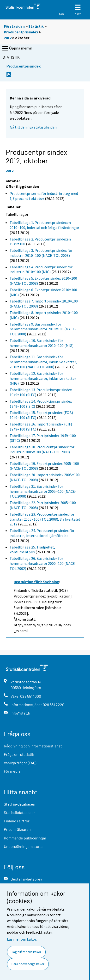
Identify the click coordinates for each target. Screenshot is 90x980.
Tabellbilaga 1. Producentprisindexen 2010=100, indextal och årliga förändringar (44, 225)
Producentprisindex (21, 32)
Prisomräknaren (17, 829)
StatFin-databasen (20, 804)
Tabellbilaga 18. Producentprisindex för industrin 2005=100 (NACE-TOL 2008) (42, 449)
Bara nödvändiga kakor (28, 964)
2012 (8, 38)
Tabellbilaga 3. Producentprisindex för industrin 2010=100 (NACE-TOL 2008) (41, 253)
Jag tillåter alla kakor (26, 952)
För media (12, 771)
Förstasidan (14, 26)
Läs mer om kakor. (22, 939)
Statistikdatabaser (19, 812)
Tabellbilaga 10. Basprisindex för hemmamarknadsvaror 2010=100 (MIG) (42, 343)
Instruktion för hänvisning (36, 582)
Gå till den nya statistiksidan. (34, 127)
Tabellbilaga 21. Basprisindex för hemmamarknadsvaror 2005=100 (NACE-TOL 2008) (43, 491)
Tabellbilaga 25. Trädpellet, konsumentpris (32, 550)
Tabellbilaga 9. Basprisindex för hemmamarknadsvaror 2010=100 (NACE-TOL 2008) (43, 329)
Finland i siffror (17, 821)
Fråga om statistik (19, 754)
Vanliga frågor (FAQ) (20, 763)
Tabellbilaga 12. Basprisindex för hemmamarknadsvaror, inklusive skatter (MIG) (43, 378)
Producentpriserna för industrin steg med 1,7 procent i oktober (44, 196)
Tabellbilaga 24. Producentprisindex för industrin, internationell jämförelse (42, 533)
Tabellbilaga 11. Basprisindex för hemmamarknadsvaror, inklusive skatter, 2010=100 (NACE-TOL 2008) (43, 362)
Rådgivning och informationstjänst (33, 746)
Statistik (36, 26)
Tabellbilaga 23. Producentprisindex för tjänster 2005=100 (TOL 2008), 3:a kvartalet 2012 (45, 519)
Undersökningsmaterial (24, 846)
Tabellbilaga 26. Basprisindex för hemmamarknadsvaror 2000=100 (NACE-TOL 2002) (43, 563)
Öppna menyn (17, 49)
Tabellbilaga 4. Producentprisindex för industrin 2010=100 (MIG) (41, 269)
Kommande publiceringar (25, 838)
